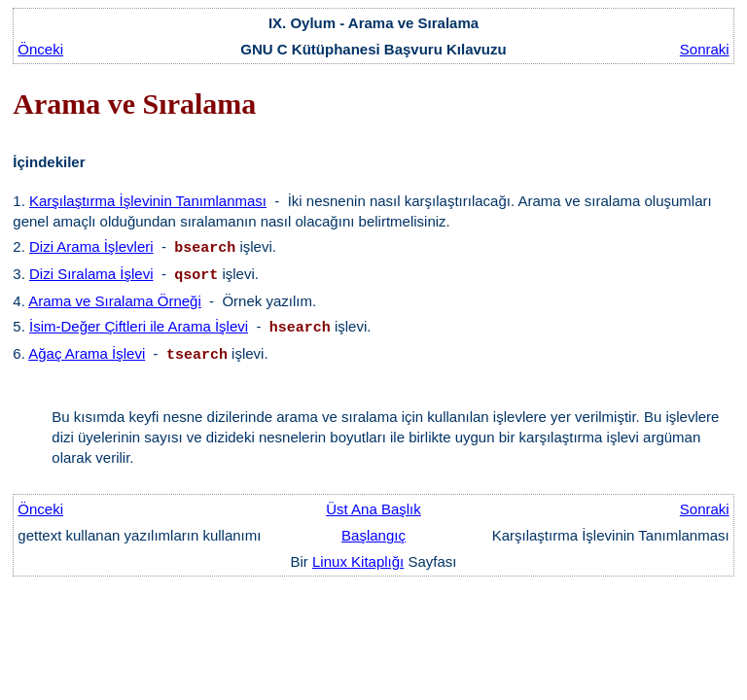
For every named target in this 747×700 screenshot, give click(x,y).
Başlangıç (373, 535)
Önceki (40, 49)
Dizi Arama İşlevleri (91, 246)
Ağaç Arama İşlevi (87, 353)
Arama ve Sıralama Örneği (115, 301)
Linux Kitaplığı (358, 561)
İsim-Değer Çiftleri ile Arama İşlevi (139, 326)
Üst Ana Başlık (373, 509)
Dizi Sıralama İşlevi (91, 274)
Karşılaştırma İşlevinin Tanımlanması (148, 201)
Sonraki (705, 49)
